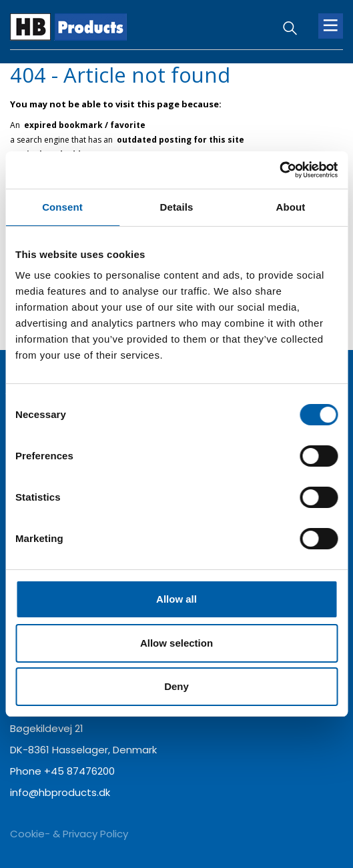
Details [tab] (177, 207)
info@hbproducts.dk (60, 792)
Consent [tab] (62, 207)
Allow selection (176, 643)
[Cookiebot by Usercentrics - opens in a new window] (279, 170)
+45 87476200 (79, 771)
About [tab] (291, 207)
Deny (176, 686)
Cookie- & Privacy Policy (69, 834)
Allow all (176, 599)
